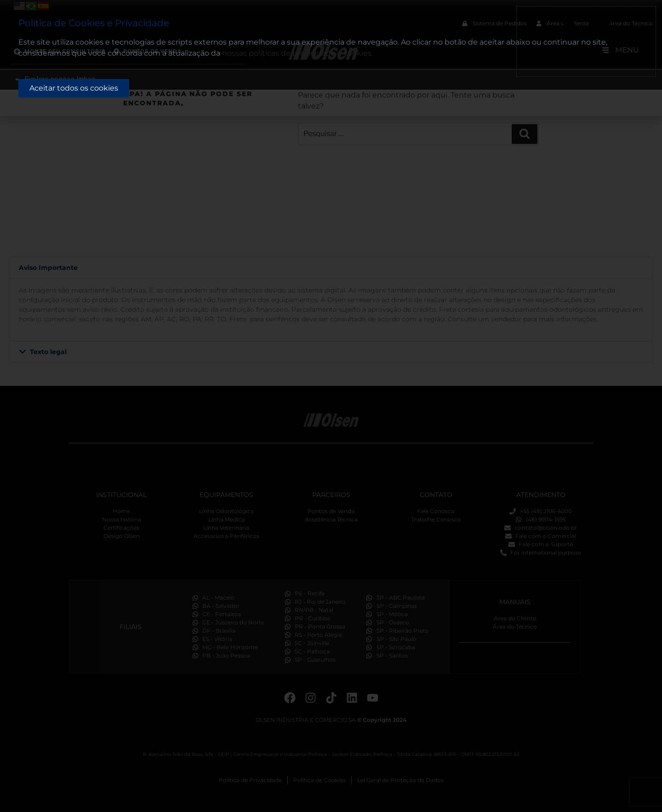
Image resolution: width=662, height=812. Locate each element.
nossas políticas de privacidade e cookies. (297, 53)
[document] (331, 406)
